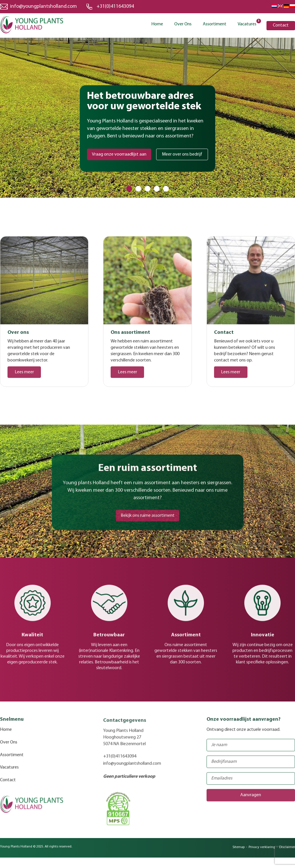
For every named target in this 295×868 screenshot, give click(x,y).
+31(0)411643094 (116, 6)
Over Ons (183, 24)
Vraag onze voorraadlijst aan (119, 154)
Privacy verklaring (262, 851)
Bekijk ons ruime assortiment (148, 519)
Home (157, 24)
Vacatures (247, 24)
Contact (281, 25)
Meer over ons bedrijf (182, 154)
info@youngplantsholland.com (44, 6)
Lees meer (24, 376)
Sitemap (239, 851)
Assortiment (215, 24)
